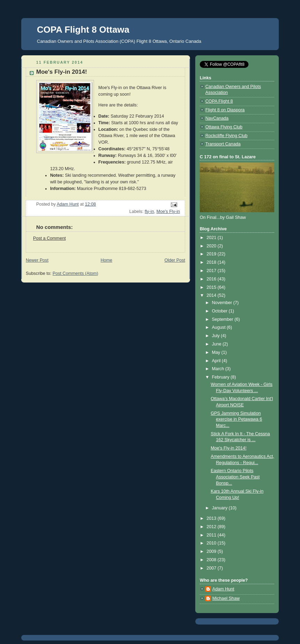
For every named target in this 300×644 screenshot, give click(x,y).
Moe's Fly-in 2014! (229, 448)
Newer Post (37, 260)
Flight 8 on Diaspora (225, 110)
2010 (212, 543)
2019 (212, 254)
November (223, 303)
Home (106, 260)
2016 (212, 279)
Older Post (175, 260)
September (223, 319)
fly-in (149, 212)
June (217, 344)
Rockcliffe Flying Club (226, 136)
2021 (212, 238)
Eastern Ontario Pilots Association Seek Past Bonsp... (235, 477)
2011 (212, 535)
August (219, 327)
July (216, 336)
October (220, 311)
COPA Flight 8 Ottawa (83, 30)
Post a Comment (49, 238)
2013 (212, 518)
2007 (212, 568)
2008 (212, 560)
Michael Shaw (226, 598)
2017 (212, 271)
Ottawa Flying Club (224, 127)
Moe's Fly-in (168, 212)
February (221, 377)
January (220, 508)
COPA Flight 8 (219, 101)
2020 (212, 246)
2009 (212, 551)
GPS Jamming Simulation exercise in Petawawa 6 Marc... (236, 419)
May (217, 352)
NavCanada (217, 118)
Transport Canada (223, 144)
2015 (212, 287)
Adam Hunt (223, 589)
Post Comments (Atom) (75, 273)
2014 (212, 295)
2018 (212, 262)
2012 (212, 527)
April (217, 361)
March (219, 369)
